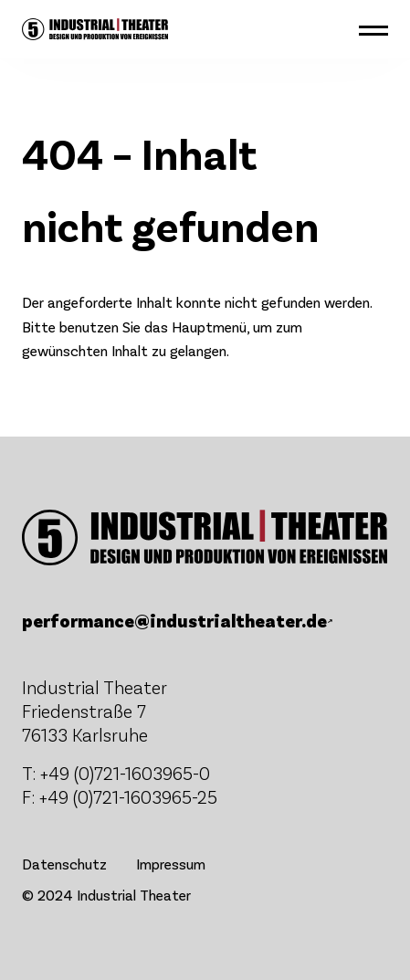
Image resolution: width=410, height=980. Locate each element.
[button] (373, 29)
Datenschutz (64, 864)
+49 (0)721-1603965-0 (125, 773)
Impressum (171, 864)
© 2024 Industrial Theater (106, 895)
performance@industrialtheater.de (174, 620)
